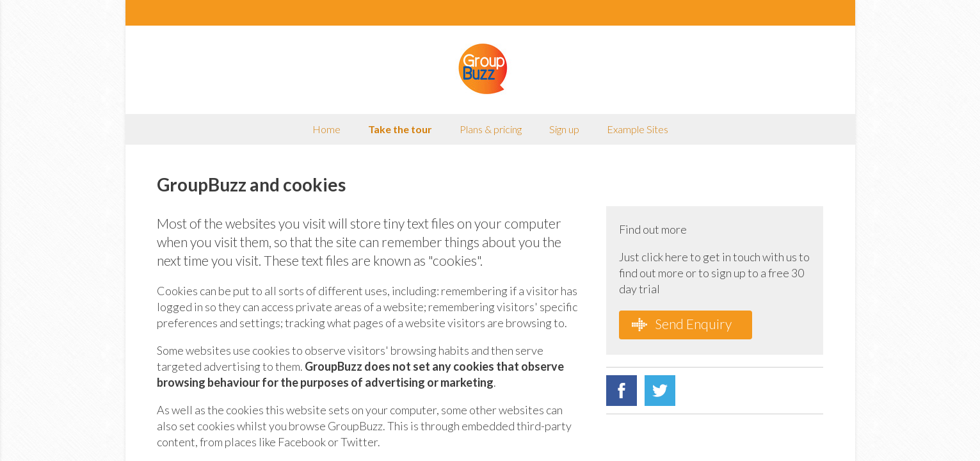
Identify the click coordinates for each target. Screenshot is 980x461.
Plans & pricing (491, 129)
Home (326, 129)
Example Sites (638, 129)
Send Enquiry (682, 324)
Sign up (564, 129)
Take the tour (400, 129)
